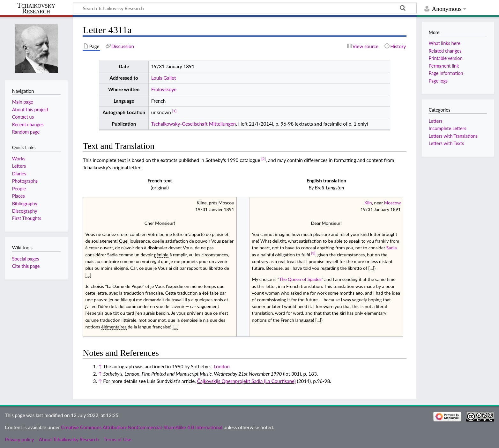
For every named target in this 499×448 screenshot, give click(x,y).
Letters (435, 121)
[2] (264, 159)
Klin (368, 203)
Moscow (392, 203)
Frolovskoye (164, 89)
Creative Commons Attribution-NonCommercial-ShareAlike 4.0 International (142, 427)
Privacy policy (19, 439)
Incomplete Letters (447, 128)
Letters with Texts (446, 143)
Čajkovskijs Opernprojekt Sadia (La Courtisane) (246, 381)
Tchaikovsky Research (36, 8)
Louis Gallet (164, 78)
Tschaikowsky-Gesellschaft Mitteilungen (194, 124)
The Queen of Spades (300, 279)
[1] (175, 111)
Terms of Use (117, 439)
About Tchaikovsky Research (69, 439)
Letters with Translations (453, 136)
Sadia (392, 248)
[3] (313, 253)
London (222, 366)
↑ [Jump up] (100, 366)
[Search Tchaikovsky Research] (245, 8)
